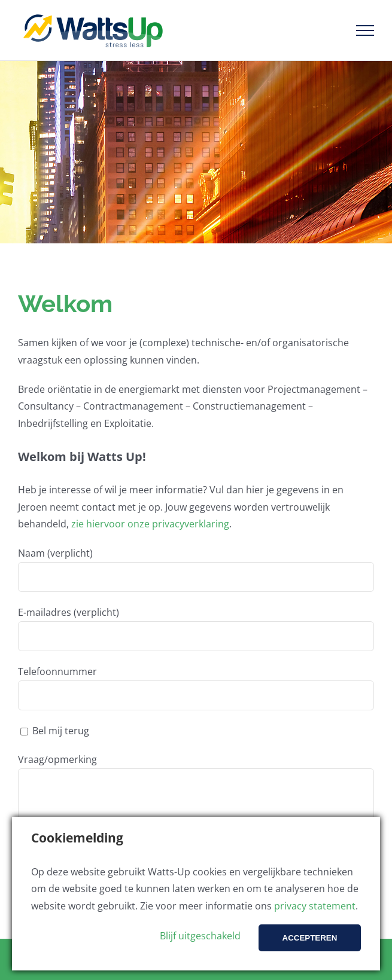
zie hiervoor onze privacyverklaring (150, 524)
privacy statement (315, 906)
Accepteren (310, 938)
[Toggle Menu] (365, 30)
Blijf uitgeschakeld (200, 936)
